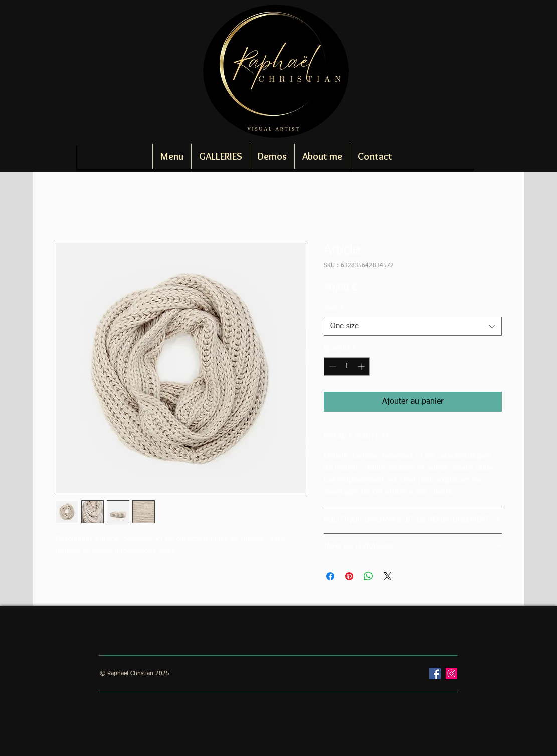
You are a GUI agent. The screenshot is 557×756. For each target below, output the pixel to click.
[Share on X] (388, 576)
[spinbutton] (347, 366)
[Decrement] (332, 366)
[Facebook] (435, 674)
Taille (334, 308)
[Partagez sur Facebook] (330, 576)
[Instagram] (451, 674)
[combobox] (413, 326)
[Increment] (362, 366)
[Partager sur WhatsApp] (368, 576)
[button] (220, 156)
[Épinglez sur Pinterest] (349, 576)
